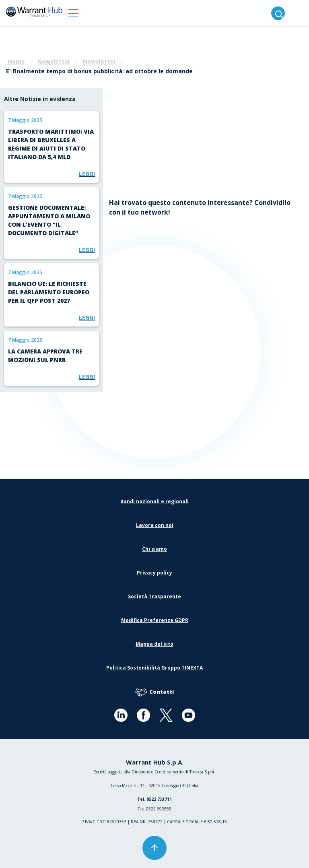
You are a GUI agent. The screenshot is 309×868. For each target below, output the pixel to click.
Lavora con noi (155, 525)
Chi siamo (154, 549)
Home (16, 61)
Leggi (87, 174)
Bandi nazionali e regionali (154, 501)
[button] (73, 13)
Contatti (154, 692)
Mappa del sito (154, 644)
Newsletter (54, 61)
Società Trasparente (154, 596)
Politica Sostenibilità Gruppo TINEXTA (154, 668)
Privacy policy (154, 573)
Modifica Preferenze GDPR (155, 620)
